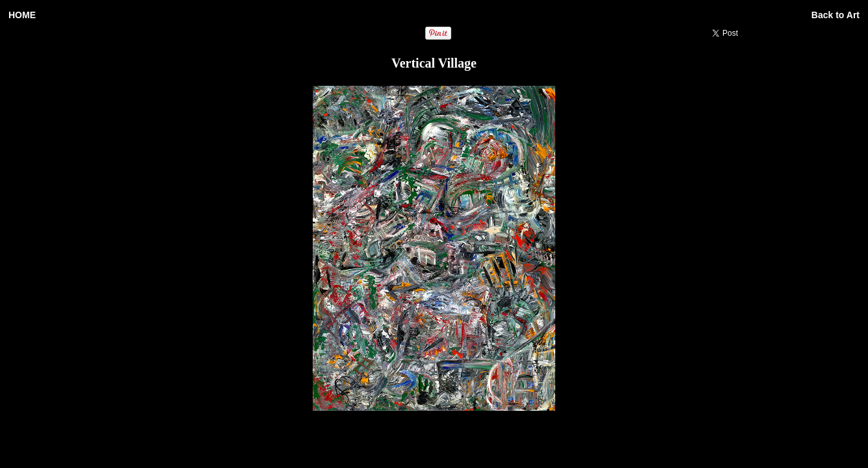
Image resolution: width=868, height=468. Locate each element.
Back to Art (835, 15)
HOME (22, 15)
